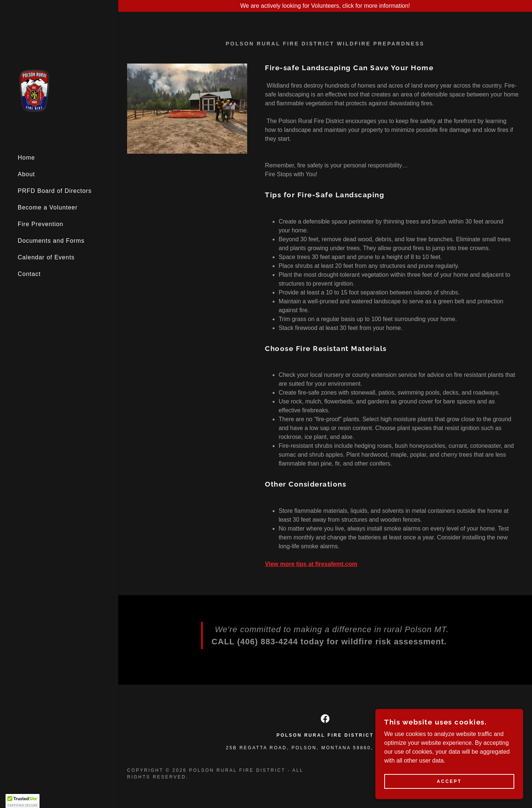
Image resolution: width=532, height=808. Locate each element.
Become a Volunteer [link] (48, 207)
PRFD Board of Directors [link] (55, 191)
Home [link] (26, 158)
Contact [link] (29, 274)
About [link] (26, 174)
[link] (34, 90)
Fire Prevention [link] (41, 224)
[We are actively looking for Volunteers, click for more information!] (325, 6)
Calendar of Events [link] (46, 257)
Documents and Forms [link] (51, 241)
